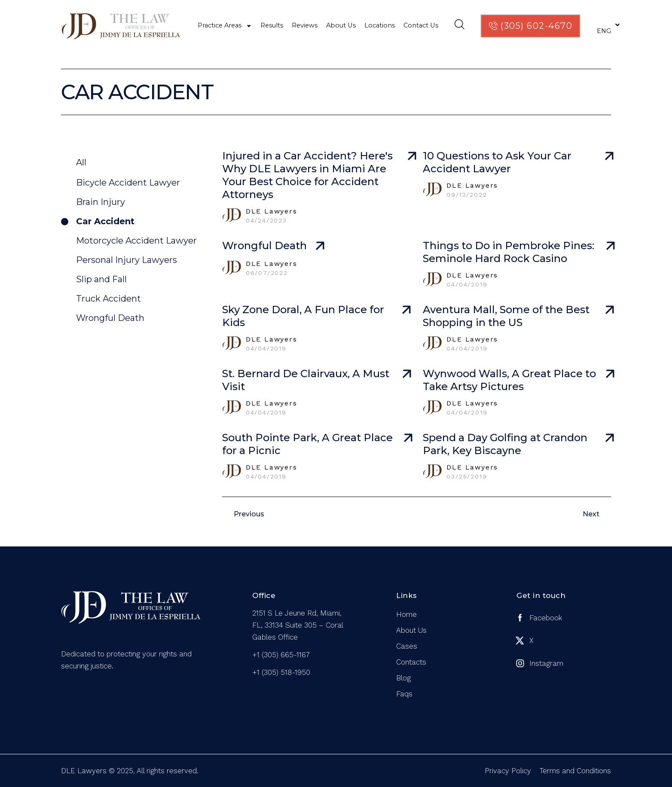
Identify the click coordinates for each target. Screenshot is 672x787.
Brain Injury (101, 202)
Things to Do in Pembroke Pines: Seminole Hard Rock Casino (509, 252)
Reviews (305, 25)
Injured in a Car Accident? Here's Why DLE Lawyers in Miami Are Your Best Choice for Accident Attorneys (307, 175)
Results (272, 25)
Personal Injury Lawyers (127, 260)
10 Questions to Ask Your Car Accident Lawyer (497, 162)
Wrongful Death (110, 318)
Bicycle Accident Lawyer (128, 183)
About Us (341, 25)
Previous (249, 514)
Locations (380, 25)
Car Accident (105, 221)
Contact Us (421, 25)
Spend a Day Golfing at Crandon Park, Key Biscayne (505, 444)
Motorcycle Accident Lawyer (136, 241)
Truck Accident (108, 299)
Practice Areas (225, 26)
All (81, 162)
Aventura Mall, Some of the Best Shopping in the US (506, 316)
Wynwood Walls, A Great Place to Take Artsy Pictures (509, 380)
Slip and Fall (101, 279)
